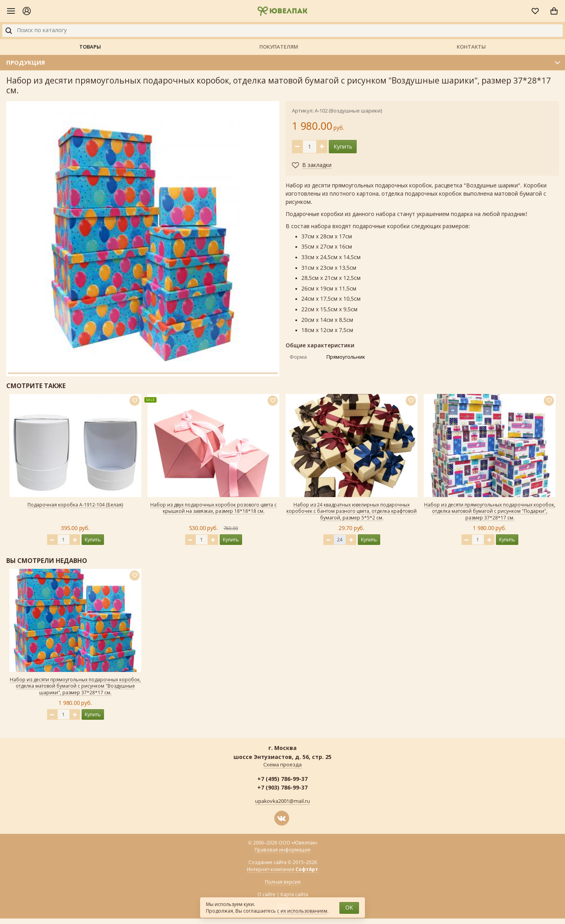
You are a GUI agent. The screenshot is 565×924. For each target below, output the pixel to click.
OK (349, 908)
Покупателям (279, 47)
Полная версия (283, 882)
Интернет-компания (282, 870)
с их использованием (302, 911)
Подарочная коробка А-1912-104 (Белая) (75, 505)
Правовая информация (282, 850)
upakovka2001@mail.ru (282, 801)
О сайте (266, 895)
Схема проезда (282, 765)
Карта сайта (294, 895)
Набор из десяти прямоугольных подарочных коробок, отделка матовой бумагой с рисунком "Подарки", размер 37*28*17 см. (490, 512)
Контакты (471, 47)
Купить (343, 147)
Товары (90, 47)
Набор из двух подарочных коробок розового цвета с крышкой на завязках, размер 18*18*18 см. (213, 508)
